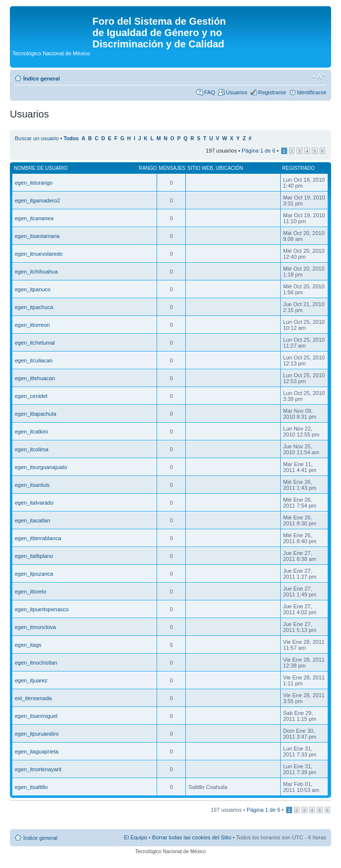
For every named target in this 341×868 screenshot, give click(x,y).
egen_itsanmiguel (36, 716)
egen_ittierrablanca (38, 538)
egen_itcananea (34, 218)
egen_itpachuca (34, 307)
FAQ (210, 92)
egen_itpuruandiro (37, 734)
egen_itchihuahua (36, 272)
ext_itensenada (33, 698)
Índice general (42, 79)
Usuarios (236, 92)
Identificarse (312, 92)
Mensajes (172, 168)
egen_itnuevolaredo (39, 254)
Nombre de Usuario (41, 168)
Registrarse (272, 92)
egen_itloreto (31, 592)
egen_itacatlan (33, 520)
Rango (148, 168)
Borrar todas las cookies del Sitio (192, 837)
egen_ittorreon (32, 325)
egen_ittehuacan (35, 378)
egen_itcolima (32, 449)
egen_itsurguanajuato (41, 467)
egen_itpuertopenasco (42, 609)
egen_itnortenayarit (38, 769)
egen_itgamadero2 (38, 200)
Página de (258, 151)
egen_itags (28, 645)
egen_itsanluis (32, 485)
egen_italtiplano (34, 556)
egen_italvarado (34, 503)
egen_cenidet (31, 396)
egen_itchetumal (35, 343)
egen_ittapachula (36, 414)
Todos (71, 138)
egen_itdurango (34, 183)
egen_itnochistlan (36, 663)
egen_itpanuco (33, 289)
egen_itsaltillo (31, 787)
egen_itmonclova (35, 627)
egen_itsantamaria (37, 236)
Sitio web (200, 168)
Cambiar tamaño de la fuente (319, 77)
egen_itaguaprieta (37, 751)
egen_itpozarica (34, 574)
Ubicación (229, 168)
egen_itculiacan (34, 360)
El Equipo (136, 837)
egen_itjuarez (31, 680)
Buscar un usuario (37, 138)
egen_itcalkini (31, 432)
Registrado (298, 168)
